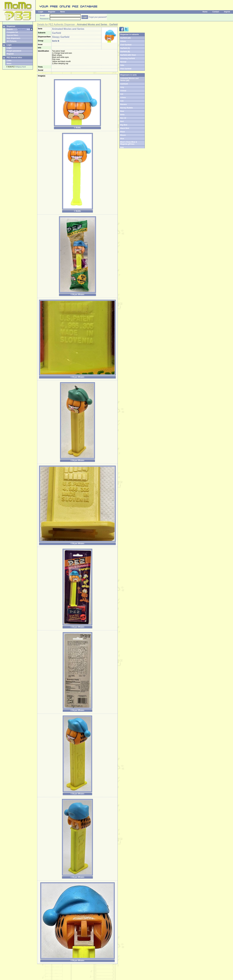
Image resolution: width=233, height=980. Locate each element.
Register (52, 12)
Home (205, 12)
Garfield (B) (125, 52)
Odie (122, 65)
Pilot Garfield (126, 69)
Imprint (227, 12)
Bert (122, 121)
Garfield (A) (125, 48)
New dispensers (13, 38)
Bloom (123, 135)
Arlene (123, 41)
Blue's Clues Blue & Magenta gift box (129, 143)
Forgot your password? (98, 17)
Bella (122, 115)
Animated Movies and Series (92, 24)
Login (41, 12)
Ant (122, 94)
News (62, 12)
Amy (122, 87)
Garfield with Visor (128, 55)
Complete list (12, 32)
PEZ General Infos (14, 58)
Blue (122, 139)
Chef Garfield (126, 45)
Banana (123, 104)
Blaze (123, 132)
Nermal (123, 62)
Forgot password (14, 51)
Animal (123, 91)
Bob (122, 147)
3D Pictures (12, 41)
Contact (216, 12)
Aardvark (124, 84)
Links (9, 61)
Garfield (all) (125, 38)
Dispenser (11, 26)
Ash (122, 101)
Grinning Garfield (128, 58)
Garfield (114, 24)
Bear (122, 111)
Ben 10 (123, 118)
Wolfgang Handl (20, 67)
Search (10, 29)
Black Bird (125, 128)
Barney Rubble (127, 108)
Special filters (12, 35)
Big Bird (124, 125)
